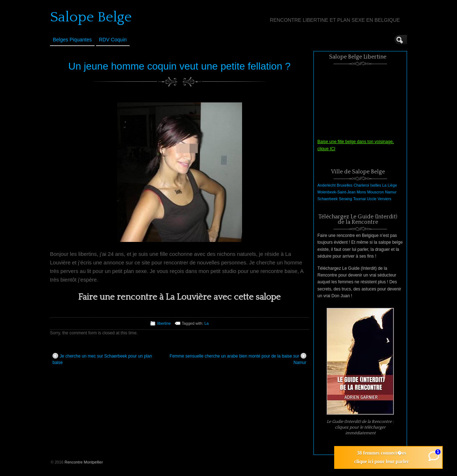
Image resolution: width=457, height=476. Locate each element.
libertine (164, 323)
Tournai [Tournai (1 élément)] (359, 199)
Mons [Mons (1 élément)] (361, 192)
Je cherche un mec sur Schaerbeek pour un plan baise (102, 359)
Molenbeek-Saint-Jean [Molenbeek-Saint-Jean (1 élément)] (337, 192)
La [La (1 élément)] (385, 185)
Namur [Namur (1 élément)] (391, 192)
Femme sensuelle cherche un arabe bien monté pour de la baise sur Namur (238, 359)
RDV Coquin (113, 40)
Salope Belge (91, 17)
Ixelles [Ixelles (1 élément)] (376, 185)
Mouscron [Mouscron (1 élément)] (375, 192)
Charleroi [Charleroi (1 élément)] (361, 185)
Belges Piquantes (72, 40)
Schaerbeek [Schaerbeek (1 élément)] (328, 199)
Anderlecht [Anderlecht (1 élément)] (327, 185)
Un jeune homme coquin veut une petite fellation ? (179, 66)
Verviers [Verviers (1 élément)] (385, 199)
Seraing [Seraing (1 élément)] (345, 199)
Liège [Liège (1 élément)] (392, 185)
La (207, 323)
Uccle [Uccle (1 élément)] (372, 199)
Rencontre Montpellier (84, 462)
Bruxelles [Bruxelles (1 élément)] (345, 185)
